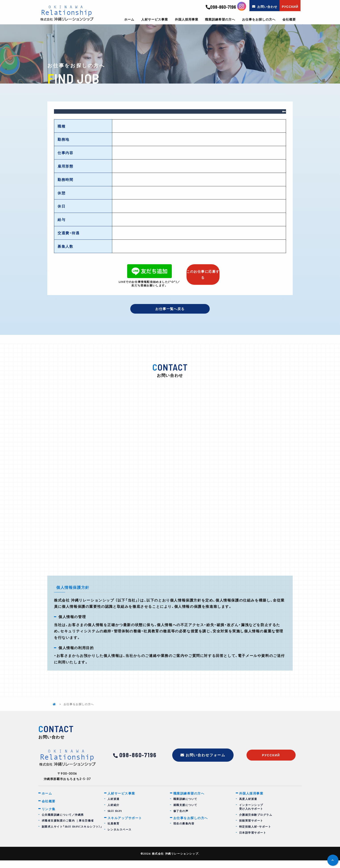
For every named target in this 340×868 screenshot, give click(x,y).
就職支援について (186, 812)
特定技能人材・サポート (255, 834)
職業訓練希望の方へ (220, 19)
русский (271, 763)
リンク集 (49, 817)
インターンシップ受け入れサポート (251, 814)
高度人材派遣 (248, 806)
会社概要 (289, 19)
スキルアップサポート (126, 826)
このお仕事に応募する (203, 272)
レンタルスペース (120, 837)
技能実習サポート (251, 828)
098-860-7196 (221, 7)
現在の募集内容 (184, 831)
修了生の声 (181, 819)
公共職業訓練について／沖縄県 (63, 823)
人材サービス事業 (155, 19)
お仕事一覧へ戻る (170, 309)
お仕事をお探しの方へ (259, 19)
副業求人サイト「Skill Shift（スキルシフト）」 (72, 835)
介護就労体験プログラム (256, 822)
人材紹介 (114, 812)
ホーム (129, 19)
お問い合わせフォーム (206, 762)
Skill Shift (115, 819)
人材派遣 (114, 806)
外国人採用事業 (187, 19)
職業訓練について (186, 806)
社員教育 (114, 831)
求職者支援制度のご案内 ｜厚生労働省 (68, 829)
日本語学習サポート (253, 840)
